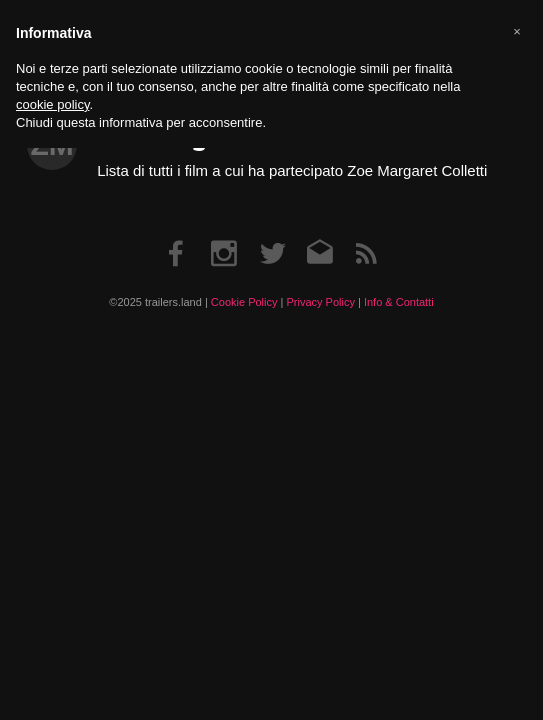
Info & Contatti (399, 302)
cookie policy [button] (52, 104)
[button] (517, 32)
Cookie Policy (244, 302)
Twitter (271, 233)
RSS (366, 233)
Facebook (177, 233)
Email (318, 233)
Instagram (224, 233)
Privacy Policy (320, 302)
